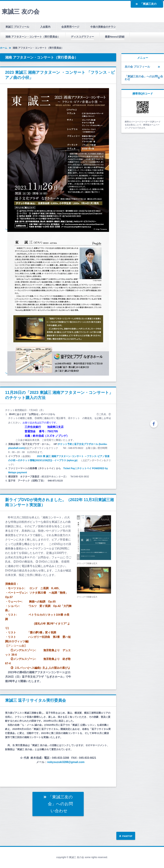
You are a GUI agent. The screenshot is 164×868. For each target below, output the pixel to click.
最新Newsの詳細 (115, 37)
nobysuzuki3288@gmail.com (66, 762)
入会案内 (45, 27)
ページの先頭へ (126, 836)
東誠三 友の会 (21, 12)
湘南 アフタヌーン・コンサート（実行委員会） (33, 37)
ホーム (4, 48)
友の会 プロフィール (137, 67)
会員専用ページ (70, 27)
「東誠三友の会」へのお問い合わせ (148, 5)
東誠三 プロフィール (17, 27)
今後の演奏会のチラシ (103, 27)
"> (57, 230)
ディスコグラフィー (82, 37)
